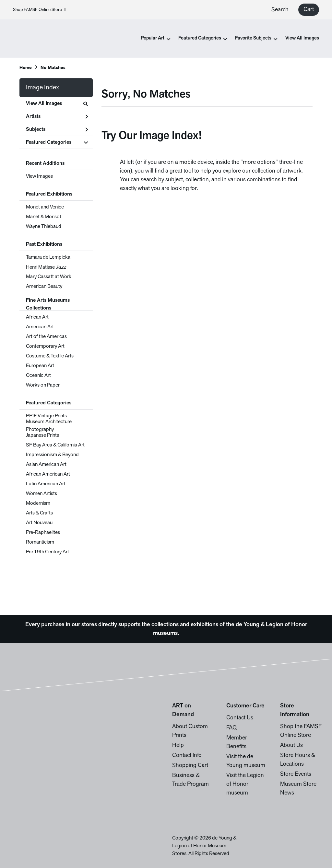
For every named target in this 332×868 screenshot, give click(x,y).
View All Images (302, 38)
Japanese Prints (42, 435)
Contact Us (240, 718)
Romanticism (40, 542)
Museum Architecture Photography (49, 426)
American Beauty (44, 287)
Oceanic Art (38, 376)
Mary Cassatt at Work (49, 277)
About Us (291, 745)
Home (26, 68)
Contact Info (187, 755)
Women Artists (41, 494)
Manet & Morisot (44, 217)
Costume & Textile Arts (50, 356)
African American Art (48, 474)
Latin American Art (46, 484)
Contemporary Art (45, 346)
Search (280, 10)
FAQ (231, 728)
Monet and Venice (45, 207)
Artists (57, 117)
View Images (39, 176)
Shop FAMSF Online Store (39, 10)
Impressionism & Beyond (52, 455)
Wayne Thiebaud (44, 227)
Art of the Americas (46, 337)
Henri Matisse (46, 267)
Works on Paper (43, 385)
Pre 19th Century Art (47, 552)
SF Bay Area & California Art (55, 445)
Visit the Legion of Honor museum (245, 784)
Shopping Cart (190, 766)
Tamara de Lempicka (48, 257)
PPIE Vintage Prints (46, 416)
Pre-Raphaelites (43, 533)
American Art (40, 327)
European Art (40, 366)
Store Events (296, 774)
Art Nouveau (39, 523)
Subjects (57, 130)
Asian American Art (46, 465)
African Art (37, 317)
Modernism (38, 503)
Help (178, 745)
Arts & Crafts (39, 513)
